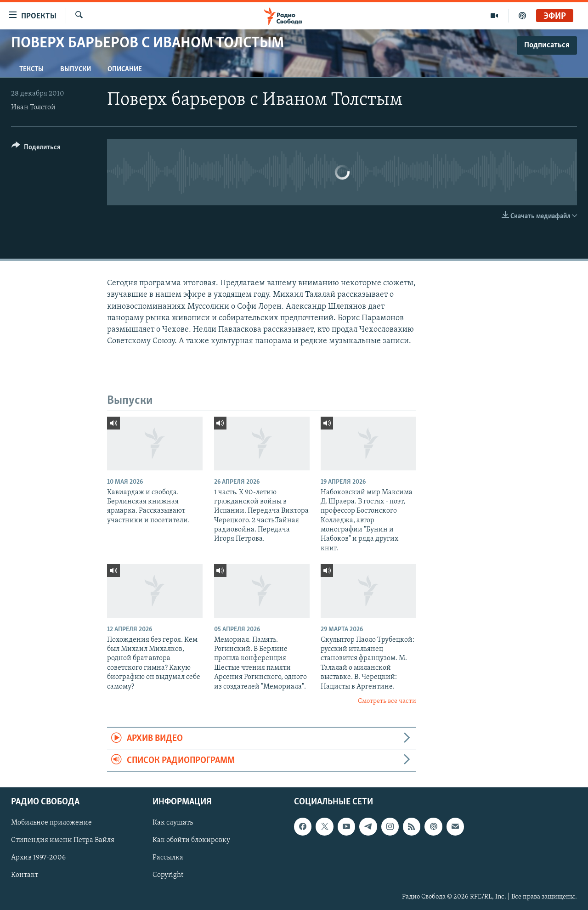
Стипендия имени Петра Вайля (63, 840)
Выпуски (76, 69)
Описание (125, 69)
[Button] (36, 149)
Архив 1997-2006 (38, 858)
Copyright (168, 876)
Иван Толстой (33, 107)
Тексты (31, 69)
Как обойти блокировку (191, 840)
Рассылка (168, 858)
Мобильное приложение (51, 823)
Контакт (25, 876)
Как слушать (173, 823)
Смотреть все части (387, 701)
